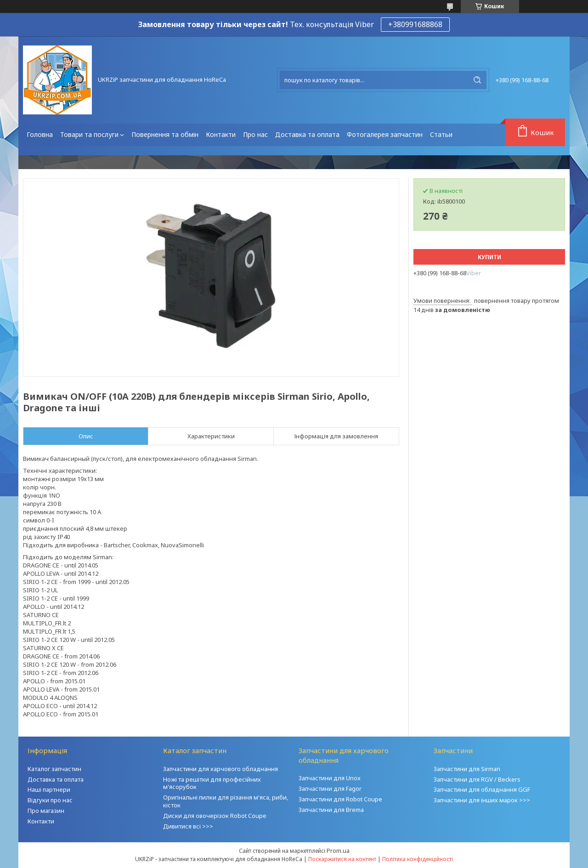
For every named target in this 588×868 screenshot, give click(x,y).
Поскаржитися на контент (342, 859)
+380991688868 (415, 24)
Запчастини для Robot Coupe (340, 799)
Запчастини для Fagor (330, 789)
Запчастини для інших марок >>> (482, 800)
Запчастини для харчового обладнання (220, 769)
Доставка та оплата (307, 134)
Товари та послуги (89, 134)
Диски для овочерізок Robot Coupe (215, 816)
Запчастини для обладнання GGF (482, 789)
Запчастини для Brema (331, 810)
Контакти (221, 134)
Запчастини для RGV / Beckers (477, 779)
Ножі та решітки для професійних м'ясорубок (212, 783)
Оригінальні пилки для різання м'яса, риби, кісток (226, 801)
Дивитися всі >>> (188, 826)
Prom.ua (338, 851)
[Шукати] (477, 80)
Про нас (255, 134)
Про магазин (46, 811)
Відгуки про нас (50, 800)
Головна (40, 134)
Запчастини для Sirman (467, 769)
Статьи (441, 134)
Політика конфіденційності (418, 859)
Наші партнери (49, 789)
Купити (489, 257)
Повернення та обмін (165, 134)
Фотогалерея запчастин (385, 134)
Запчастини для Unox (330, 778)
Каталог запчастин (54, 769)
